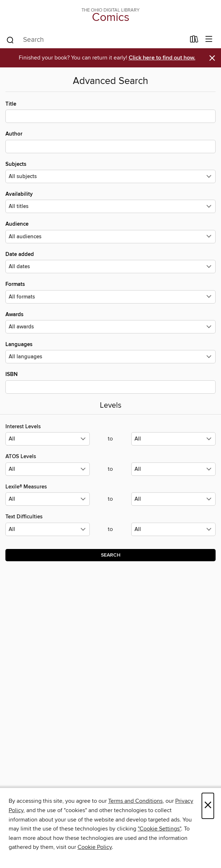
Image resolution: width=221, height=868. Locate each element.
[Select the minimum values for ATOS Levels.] (48, 469)
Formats (111, 292)
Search (111, 555)
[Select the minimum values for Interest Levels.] (48, 439)
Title (111, 112)
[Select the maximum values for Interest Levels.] (173, 439)
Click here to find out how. (162, 58)
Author (111, 142)
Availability (111, 202)
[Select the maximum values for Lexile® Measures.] (173, 499)
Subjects (111, 172)
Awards (111, 322)
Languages (111, 352)
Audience (111, 232)
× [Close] (208, 806)
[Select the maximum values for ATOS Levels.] (173, 469)
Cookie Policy (95, 847)
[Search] (10, 40)
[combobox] (96, 40)
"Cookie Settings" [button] (159, 829)
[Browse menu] (209, 39)
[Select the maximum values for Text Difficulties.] (173, 529)
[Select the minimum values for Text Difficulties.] (48, 529)
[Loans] (194, 41)
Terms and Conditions (135, 801)
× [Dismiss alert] (212, 58)
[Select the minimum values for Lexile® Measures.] (48, 499)
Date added (111, 262)
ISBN (111, 382)
